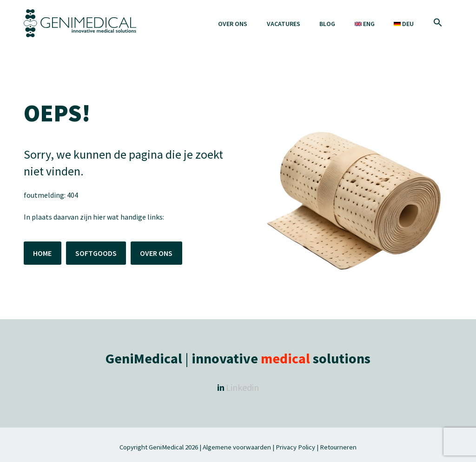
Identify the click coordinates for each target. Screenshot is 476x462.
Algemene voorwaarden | (238, 447)
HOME (42, 253)
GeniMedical (166, 447)
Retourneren (338, 447)
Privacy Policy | (297, 447)
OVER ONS (156, 253)
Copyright (134, 447)
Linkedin (242, 387)
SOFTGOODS (96, 253)
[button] (438, 23)
